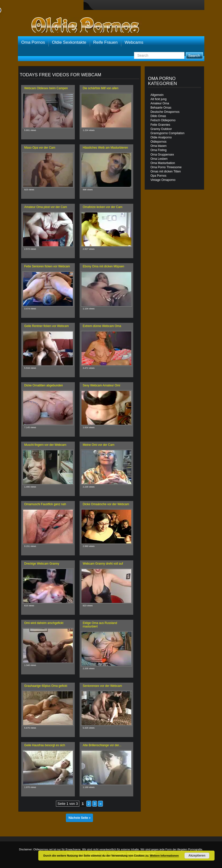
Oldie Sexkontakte (69, 42)
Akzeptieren (197, 856)
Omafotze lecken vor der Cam (103, 207)
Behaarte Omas (161, 108)
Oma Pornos (33, 42)
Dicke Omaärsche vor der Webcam (106, 504)
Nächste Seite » (79, 818)
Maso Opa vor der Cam (40, 148)
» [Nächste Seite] (100, 804)
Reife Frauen (105, 42)
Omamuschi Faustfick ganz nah (45, 504)
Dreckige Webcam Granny (42, 564)
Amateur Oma (160, 103)
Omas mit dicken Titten (166, 171)
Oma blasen (158, 146)
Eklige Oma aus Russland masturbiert (100, 625)
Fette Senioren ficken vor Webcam (47, 266)
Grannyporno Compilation (167, 133)
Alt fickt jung (158, 99)
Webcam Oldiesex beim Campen (46, 88)
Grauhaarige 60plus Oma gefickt (46, 686)
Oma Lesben (159, 159)
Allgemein (157, 95)
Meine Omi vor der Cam (99, 445)
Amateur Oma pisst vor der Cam (46, 207)
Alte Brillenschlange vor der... (102, 745)
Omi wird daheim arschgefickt (44, 623)
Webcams (134, 42)
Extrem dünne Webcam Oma (102, 326)
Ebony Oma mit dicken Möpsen (104, 266)
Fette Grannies (160, 125)
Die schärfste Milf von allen (101, 88)
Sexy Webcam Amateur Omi (102, 385)
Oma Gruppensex (162, 155)
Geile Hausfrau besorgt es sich (45, 745)
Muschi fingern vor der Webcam (45, 445)
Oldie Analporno (161, 137)
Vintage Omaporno (163, 180)
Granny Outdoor (161, 129)
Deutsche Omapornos (165, 112)
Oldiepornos (158, 142)
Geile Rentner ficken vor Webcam (47, 326)
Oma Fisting (158, 150)
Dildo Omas (158, 116)
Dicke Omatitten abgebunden (44, 385)
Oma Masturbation (163, 163)
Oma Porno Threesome (166, 167)
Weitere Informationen (164, 856)
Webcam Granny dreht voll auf (103, 564)
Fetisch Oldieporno (163, 120)
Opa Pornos (158, 176)
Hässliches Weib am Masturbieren (105, 148)
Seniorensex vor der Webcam (102, 686)
